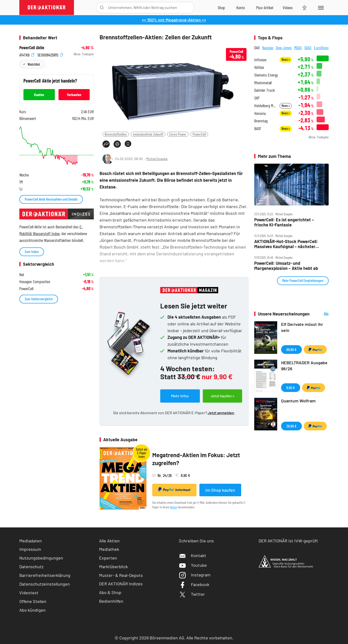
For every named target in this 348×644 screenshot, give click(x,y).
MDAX (298, 48)
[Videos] (288, 7)
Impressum (30, 549)
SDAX (308, 48)
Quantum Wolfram (298, 401)
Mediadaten (31, 541)
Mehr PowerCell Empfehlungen (303, 280)
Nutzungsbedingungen (41, 558)
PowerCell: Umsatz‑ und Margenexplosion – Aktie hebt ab (286, 266)
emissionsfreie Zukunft (148, 134)
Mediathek (109, 549)
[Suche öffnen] (102, 8)
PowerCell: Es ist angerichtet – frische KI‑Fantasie (284, 222)
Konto (174, 507)
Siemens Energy (266, 75)
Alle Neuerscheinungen (320, 314)
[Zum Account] (241, 7)
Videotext (29, 593)
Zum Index (32, 251)
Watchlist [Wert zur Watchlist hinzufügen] (34, 64)
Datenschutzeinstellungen (45, 584)
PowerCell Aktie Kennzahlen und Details (51, 199)
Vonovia (260, 113)
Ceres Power (178, 134)
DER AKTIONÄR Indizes (121, 584)
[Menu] (320, 7)
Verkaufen (74, 94)
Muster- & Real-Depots (121, 575)
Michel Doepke (157, 159)
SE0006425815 (50, 54)
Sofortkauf (174, 490)
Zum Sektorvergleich (39, 299)
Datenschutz (31, 567)
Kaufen (39, 94)
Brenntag (261, 121)
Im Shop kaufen (220, 490)
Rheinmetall (263, 83)
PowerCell (199, 134)
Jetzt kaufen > (222, 396)
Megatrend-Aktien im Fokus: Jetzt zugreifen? (196, 459)
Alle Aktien (109, 541)
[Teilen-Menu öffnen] (106, 144)
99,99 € (291, 349)
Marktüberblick (113, 567)
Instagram (195, 575)
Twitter (192, 594)
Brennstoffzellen (116, 134)
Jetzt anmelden (221, 413)
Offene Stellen (33, 601)
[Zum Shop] (221, 7)
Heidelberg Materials (265, 106)
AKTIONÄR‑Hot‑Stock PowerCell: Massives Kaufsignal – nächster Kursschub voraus (286, 244)
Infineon (260, 60)
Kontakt (192, 555)
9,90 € (291, 388)
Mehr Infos (180, 396)
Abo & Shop (110, 592)
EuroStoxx (321, 48)
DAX (257, 48)
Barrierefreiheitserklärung (45, 575)
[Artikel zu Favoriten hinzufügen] (128, 144)
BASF (258, 129)
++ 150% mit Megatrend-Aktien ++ (174, 20)
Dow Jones (284, 48)
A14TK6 (27, 54)
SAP (257, 98)
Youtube (193, 565)
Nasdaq (268, 48)
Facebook (194, 584)
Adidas (259, 67)
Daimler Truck (265, 90)
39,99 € (291, 426)
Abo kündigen (33, 610)
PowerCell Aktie (32, 48)
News (286, 59)
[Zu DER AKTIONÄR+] (265, 7)
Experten (108, 558)
